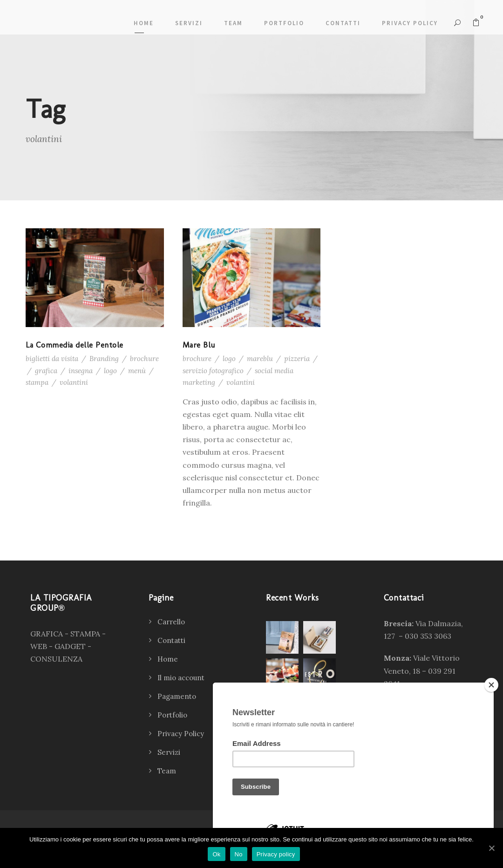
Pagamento (177, 696)
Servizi (189, 23)
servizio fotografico (213, 371)
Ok (216, 854)
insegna (81, 371)
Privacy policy (276, 854)
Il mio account (181, 678)
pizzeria (297, 359)
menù (137, 371)
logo (110, 371)
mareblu (260, 359)
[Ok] (491, 848)
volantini (74, 382)
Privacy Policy (410, 23)
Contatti (343, 23)
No (239, 854)
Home (144, 23)
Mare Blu (199, 345)
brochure (144, 359)
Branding (104, 359)
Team (233, 23)
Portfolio (284, 23)
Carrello (171, 622)
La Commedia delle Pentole (75, 345)
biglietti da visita (52, 359)
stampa (37, 382)
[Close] (491, 685)
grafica (46, 371)
